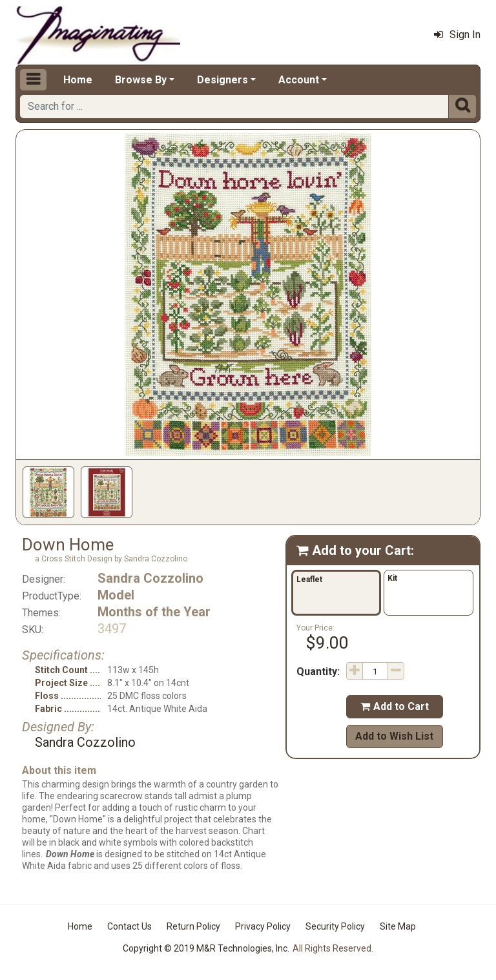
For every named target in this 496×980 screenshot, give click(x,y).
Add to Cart (395, 706)
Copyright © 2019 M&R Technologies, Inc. (206, 948)
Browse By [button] (141, 80)
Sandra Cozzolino (150, 578)
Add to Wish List (394, 736)
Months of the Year (154, 612)
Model (116, 595)
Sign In (457, 35)
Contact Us (129, 926)
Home (78, 80)
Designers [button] (222, 80)
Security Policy (335, 926)
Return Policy (193, 926)
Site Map (398, 926)
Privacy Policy (263, 926)
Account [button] (299, 80)
